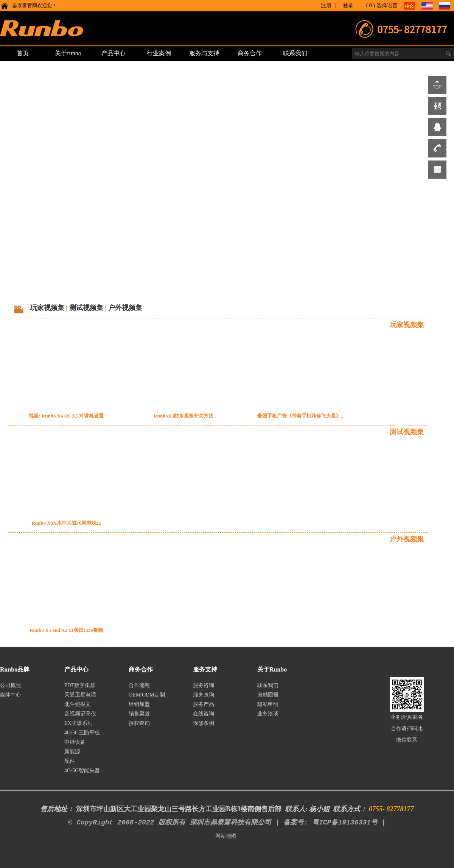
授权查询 (139, 723)
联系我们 (268, 685)
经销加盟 (139, 704)
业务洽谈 (268, 714)
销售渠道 (139, 714)
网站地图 (226, 836)
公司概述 (11, 685)
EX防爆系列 (79, 723)
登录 (348, 5)
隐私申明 (268, 704)
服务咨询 (204, 685)
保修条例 (204, 723)
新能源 (72, 752)
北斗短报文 (78, 704)
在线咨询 (204, 714)
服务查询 (204, 695)
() (371, 5)
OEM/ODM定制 (147, 695)
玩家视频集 (47, 308)
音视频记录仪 (80, 714)
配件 (70, 761)
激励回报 (268, 695)
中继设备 (75, 742)
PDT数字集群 (80, 685)
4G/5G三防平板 (82, 733)
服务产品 (204, 704)
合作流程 (139, 685)
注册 (326, 5)
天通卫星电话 (80, 695)
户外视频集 (125, 308)
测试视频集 (86, 308)
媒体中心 (11, 695)
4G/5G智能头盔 (82, 771)
